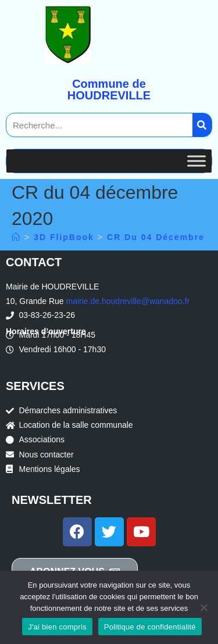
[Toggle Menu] (196, 161)
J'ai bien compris (57, 627)
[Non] (203, 607)
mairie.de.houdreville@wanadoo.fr (128, 301)
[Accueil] (16, 237)
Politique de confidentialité (150, 627)
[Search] (202, 125)
